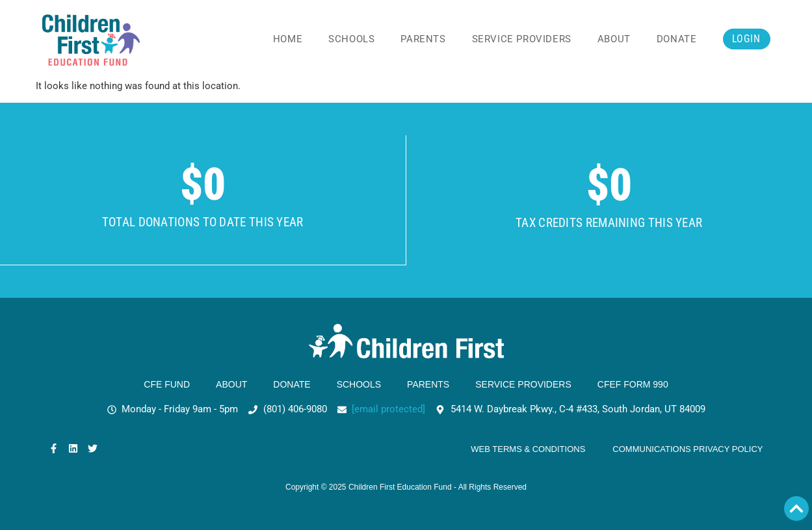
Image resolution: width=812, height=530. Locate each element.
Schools (351, 39)
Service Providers (522, 39)
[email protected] (388, 409)
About (614, 39)
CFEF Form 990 (633, 384)
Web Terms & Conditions (528, 449)
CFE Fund (167, 384)
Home (288, 39)
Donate (677, 39)
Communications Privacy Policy (688, 449)
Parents (423, 39)
